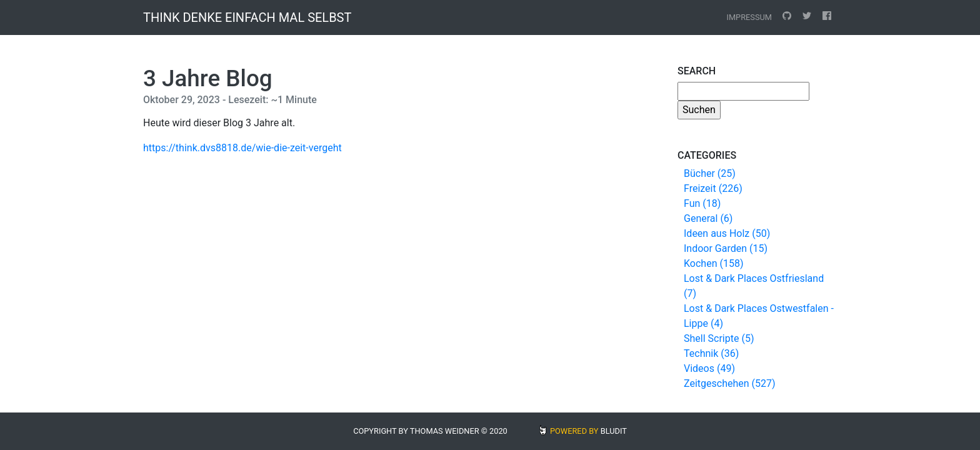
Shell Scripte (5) (719, 338)
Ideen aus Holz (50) (727, 233)
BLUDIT (614, 431)
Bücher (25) (710, 173)
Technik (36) (711, 353)
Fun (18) (702, 203)
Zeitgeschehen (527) (730, 383)
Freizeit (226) (713, 188)
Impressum (749, 17)
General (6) (708, 218)
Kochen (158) (713, 263)
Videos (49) (709, 368)
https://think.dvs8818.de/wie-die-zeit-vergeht (242, 148)
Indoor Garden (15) (726, 248)
